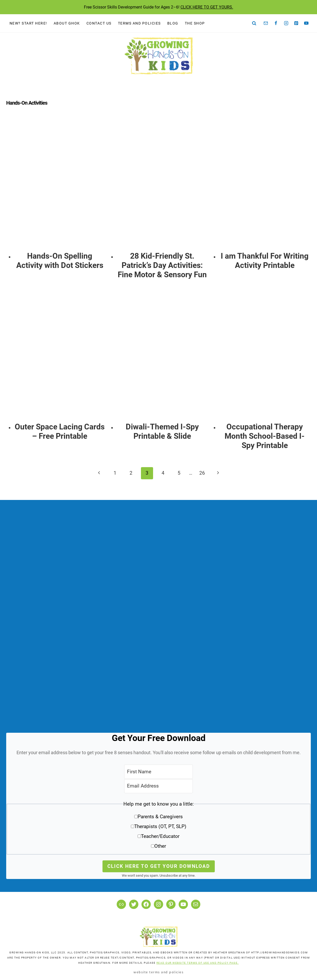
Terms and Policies (139, 23)
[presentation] (60, 185)
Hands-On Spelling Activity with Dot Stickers (60, 261)
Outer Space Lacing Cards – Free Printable (60, 431)
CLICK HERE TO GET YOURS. (207, 7)
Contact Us (99, 23)
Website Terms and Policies (158, 972)
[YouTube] (306, 23)
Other (160, 846)
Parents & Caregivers (160, 817)
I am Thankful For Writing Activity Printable (265, 261)
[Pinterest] (296, 23)
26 (202, 473)
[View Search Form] (254, 23)
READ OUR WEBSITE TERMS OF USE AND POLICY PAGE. (198, 963)
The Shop (195, 23)
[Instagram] (286, 23)
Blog (173, 23)
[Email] (266, 23)
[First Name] (158, 772)
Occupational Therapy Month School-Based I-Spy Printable (265, 436)
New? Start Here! (28, 23)
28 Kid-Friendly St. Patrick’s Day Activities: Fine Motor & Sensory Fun (162, 265)
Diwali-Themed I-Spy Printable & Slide (162, 431)
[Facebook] (276, 23)
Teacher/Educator (160, 836)
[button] (158, 827)
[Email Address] (158, 786)
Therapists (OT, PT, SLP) (160, 826)
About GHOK (67, 23)
